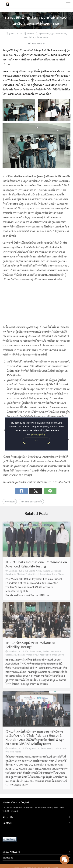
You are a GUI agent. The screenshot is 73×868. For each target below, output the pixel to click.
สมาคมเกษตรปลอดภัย (31, 506)
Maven (30, 33)
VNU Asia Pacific (13, 756)
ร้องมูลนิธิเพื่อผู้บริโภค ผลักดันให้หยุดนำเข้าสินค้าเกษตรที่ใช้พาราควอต (37, 21)
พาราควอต (10, 506)
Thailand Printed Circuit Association (34, 578)
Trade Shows (58, 578)
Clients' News (42, 37)
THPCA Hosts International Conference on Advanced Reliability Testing (36, 568)
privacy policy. (38, 434)
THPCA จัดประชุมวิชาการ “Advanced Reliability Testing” (30, 649)
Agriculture (44, 33)
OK (36, 441)
